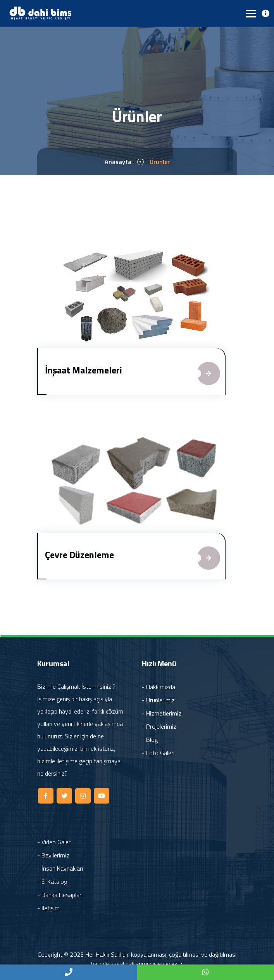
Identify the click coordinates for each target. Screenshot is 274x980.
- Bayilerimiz (53, 855)
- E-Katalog (52, 881)
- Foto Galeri (158, 753)
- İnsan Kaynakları (60, 868)
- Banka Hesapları (60, 895)
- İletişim (48, 908)
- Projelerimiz (159, 726)
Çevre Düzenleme (79, 555)
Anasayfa (118, 162)
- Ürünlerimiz (158, 700)
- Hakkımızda (159, 687)
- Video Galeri (54, 842)
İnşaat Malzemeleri (84, 370)
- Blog (150, 740)
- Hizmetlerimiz (162, 713)
